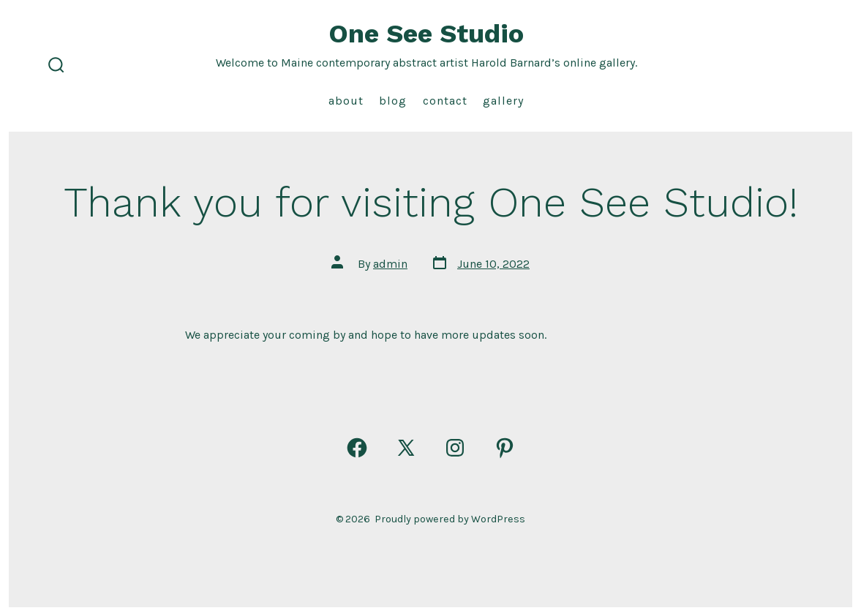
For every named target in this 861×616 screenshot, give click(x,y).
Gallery (503, 101)
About (346, 101)
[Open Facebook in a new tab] (357, 448)
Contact (445, 101)
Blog (393, 101)
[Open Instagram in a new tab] (455, 448)
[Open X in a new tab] (406, 448)
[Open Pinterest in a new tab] (505, 448)
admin (390, 264)
